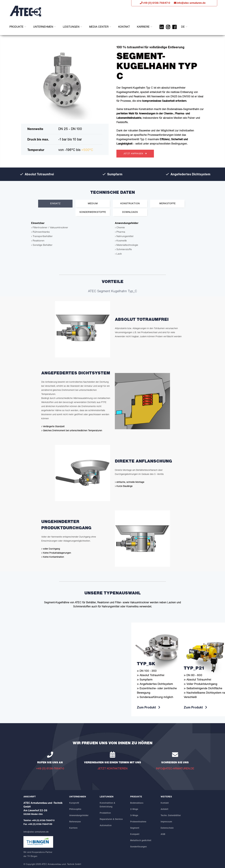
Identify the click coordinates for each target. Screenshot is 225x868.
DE (183, 27)
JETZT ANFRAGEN (135, 154)
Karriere (143, 27)
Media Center (99, 27)
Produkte (16, 27)
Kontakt (124, 27)
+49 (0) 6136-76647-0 (43, 820)
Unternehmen (43, 27)
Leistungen (71, 27)
